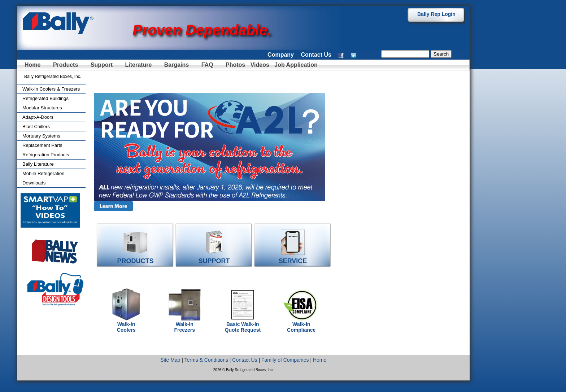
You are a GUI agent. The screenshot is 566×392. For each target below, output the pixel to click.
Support (102, 65)
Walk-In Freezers (184, 325)
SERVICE (293, 258)
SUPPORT (214, 258)
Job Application (295, 65)
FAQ (207, 65)
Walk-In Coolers (126, 325)
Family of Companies (285, 360)
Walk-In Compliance (301, 325)
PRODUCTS (136, 258)
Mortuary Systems (41, 136)
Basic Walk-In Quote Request (243, 325)
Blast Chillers (36, 127)
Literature (139, 65)
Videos (260, 65)
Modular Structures (42, 108)
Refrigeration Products (46, 155)
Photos (236, 65)
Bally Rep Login (436, 14)
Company (281, 55)
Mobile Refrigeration (43, 173)
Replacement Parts (42, 145)
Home (32, 65)
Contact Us (316, 55)
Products (66, 65)
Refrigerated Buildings (45, 98)
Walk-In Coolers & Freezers (51, 89)
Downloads (34, 183)
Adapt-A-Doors (38, 117)
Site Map (170, 360)
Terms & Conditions (206, 360)
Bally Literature (38, 164)
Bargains (177, 65)
